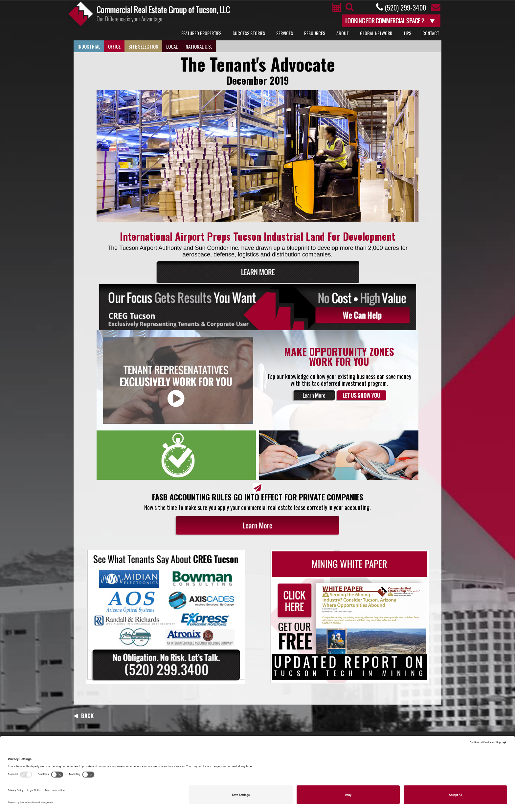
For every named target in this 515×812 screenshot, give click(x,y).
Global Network (376, 33)
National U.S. (199, 46)
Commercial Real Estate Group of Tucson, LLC (149, 14)
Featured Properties (201, 33)
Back (84, 716)
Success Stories (249, 33)
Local (172, 46)
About (343, 33)
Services (285, 33)
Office (114, 46)
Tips (407, 33)
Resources (315, 33)
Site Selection (143, 46)
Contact (431, 33)
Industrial (89, 46)
